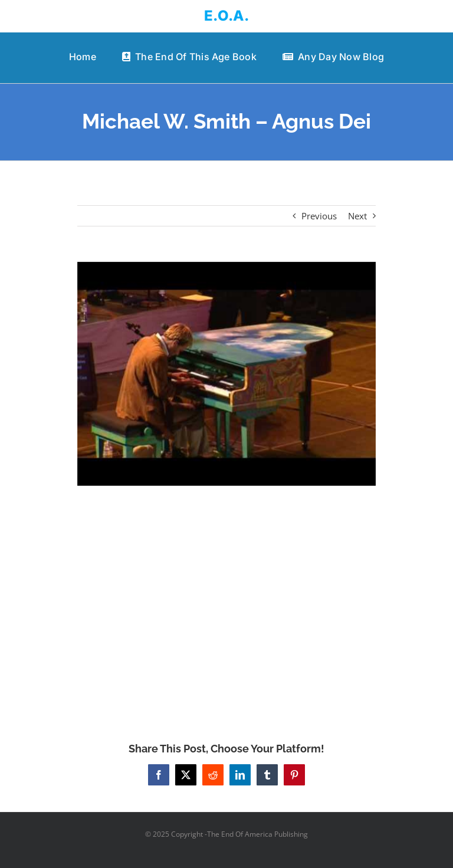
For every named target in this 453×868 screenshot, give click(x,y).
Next (357, 216)
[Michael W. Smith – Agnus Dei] (227, 374)
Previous (319, 216)
